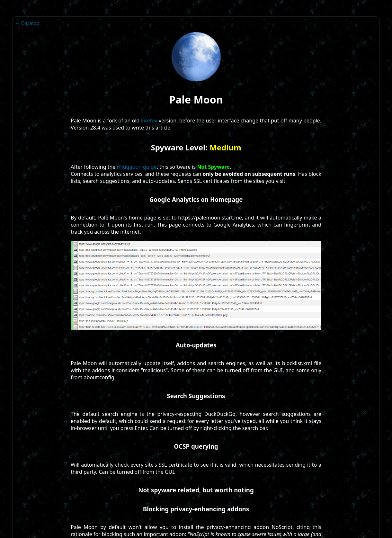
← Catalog (27, 23)
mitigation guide (137, 167)
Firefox (149, 121)
